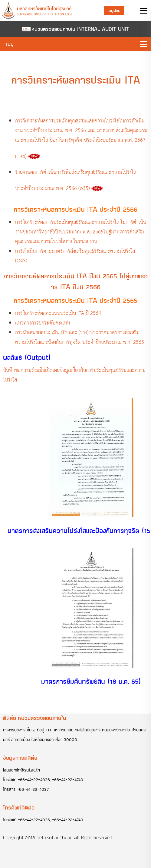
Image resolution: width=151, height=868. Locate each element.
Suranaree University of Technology (45, 14)
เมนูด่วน (114, 10)
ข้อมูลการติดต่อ (20, 758)
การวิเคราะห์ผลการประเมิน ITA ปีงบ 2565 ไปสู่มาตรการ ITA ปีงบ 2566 (75, 281)
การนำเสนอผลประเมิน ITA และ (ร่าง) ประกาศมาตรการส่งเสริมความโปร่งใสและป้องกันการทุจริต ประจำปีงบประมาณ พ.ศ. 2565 (80, 338)
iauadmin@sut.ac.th (21, 770)
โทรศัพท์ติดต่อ (19, 807)
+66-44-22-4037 (33, 789)
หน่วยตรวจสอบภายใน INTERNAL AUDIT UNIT (80, 29)
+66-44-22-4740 (68, 779)
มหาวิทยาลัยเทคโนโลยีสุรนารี (44, 8)
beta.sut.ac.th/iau (55, 838)
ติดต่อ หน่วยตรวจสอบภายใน (35, 718)
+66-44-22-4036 (34, 779)
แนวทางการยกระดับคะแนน (43, 323)
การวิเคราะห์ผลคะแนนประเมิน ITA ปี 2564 (58, 314)
